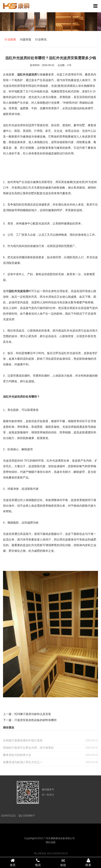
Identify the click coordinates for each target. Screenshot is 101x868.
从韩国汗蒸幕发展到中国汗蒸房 (50, 742)
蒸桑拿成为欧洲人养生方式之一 (50, 763)
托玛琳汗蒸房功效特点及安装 (33, 714)
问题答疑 (26, 39)
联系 (88, 862)
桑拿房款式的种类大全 (50, 756)
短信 (63, 862)
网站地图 (51, 847)
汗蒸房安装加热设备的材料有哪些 (35, 720)
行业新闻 (10, 39)
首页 (13, 862)
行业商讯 (41, 39)
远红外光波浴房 (19, 291)
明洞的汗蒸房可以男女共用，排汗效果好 (50, 749)
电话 (38, 862)
